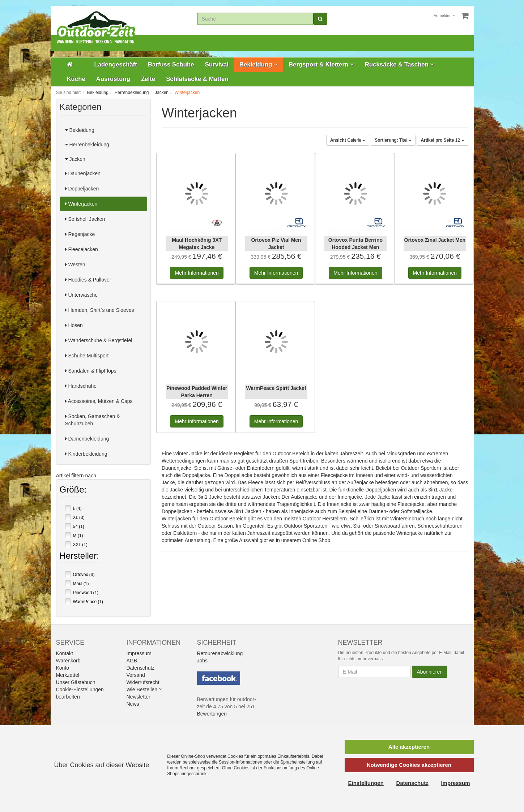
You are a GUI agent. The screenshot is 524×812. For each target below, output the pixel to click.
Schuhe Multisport (87, 356)
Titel (393, 140)
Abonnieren (430, 672)
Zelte (148, 79)
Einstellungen (366, 783)
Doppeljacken (82, 189)
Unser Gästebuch (76, 682)
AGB (132, 661)
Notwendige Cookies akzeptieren (409, 765)
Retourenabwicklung (220, 653)
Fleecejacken (82, 249)
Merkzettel (68, 675)
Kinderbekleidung (86, 454)
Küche (76, 79)
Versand (136, 675)
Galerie (348, 140)
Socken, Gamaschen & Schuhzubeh (93, 420)
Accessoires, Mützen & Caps (99, 401)
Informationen (197, 273)
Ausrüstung (113, 79)
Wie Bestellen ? (144, 689)
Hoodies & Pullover (88, 280)
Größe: (73, 490)
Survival (217, 65)
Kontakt (65, 653)
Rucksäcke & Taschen (400, 65)
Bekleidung (259, 65)
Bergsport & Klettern (321, 65)
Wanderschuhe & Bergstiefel (99, 340)
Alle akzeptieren (409, 747)
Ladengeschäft (116, 65)
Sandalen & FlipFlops (91, 371)
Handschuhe (81, 386)
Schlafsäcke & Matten (197, 79)
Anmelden (444, 16)
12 (442, 140)
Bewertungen (212, 714)
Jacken (75, 159)
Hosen (74, 325)
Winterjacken (81, 204)
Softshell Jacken (85, 219)
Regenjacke (80, 234)
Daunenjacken (83, 173)
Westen (75, 265)
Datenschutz (141, 668)
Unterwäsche (82, 295)
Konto (63, 668)
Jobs (203, 661)
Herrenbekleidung (87, 145)
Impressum (139, 653)
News (133, 704)
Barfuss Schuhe (171, 65)
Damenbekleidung (87, 439)
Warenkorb (68, 661)
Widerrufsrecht (143, 682)
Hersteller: (79, 557)
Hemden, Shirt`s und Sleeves (100, 310)
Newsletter (139, 697)
